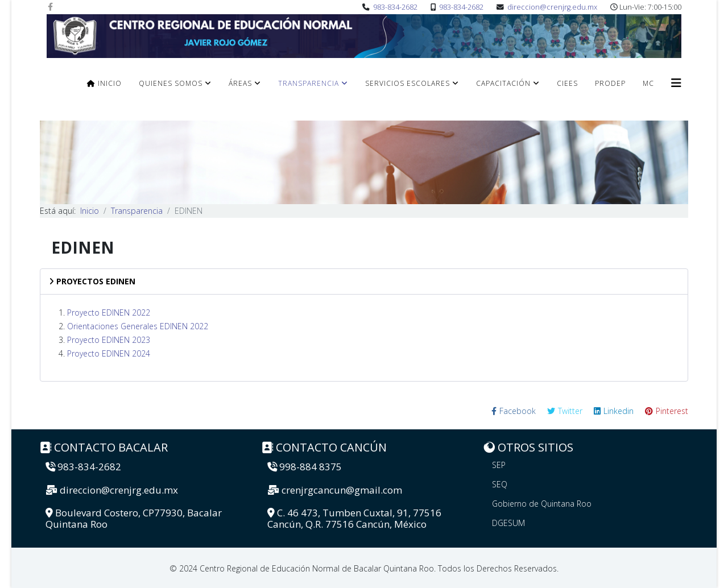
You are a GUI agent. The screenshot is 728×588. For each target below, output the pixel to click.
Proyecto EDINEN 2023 (109, 340)
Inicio (104, 83)
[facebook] (50, 7)
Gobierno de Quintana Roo (542, 504)
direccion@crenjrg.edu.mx (552, 7)
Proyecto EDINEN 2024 (109, 353)
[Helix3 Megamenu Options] (676, 83)
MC (648, 83)
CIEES (567, 83)
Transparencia (309, 83)
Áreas (240, 83)
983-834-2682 (395, 7)
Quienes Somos (171, 83)
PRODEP (610, 83)
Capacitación (503, 83)
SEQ (500, 484)
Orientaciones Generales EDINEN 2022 (138, 326)
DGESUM (508, 523)
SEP (499, 465)
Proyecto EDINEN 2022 (109, 312)
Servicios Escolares (408, 83)
